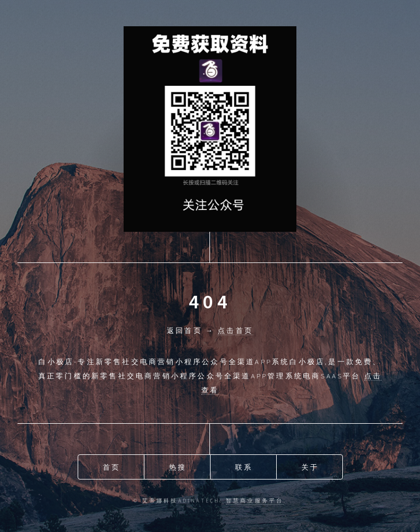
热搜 (178, 467)
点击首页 (235, 330)
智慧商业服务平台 (255, 501)
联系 (244, 467)
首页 (112, 467)
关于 (310, 467)
